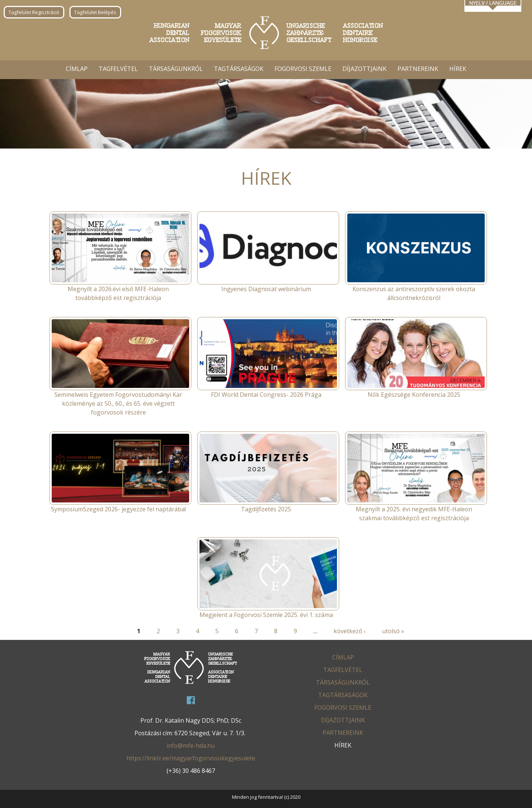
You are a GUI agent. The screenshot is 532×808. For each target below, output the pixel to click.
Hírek (458, 69)
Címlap (77, 69)
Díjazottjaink (364, 69)
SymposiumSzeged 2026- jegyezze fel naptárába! (118, 509)
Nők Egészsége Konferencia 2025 (414, 395)
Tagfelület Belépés (95, 12)
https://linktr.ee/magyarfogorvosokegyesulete (191, 758)
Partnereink (418, 69)
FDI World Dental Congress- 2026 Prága (266, 395)
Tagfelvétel (118, 69)
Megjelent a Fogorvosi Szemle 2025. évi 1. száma (266, 615)
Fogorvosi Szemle (303, 69)
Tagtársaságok (239, 69)
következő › (350, 631)
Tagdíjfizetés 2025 (266, 509)
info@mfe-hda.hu (191, 746)
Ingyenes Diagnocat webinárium (266, 289)
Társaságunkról (176, 69)
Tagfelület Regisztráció (34, 12)
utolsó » (393, 631)
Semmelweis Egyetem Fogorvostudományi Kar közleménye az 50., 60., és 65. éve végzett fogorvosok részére (118, 403)
